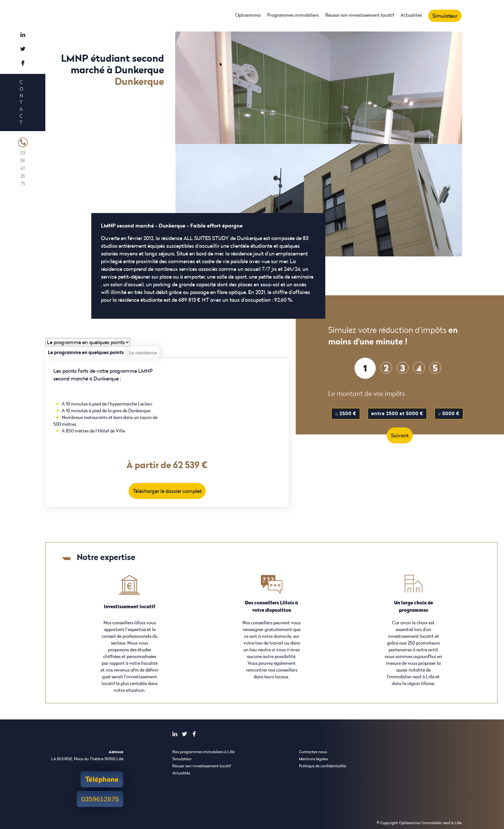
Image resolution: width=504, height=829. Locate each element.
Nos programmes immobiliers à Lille (203, 752)
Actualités (411, 15)
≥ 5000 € (449, 413)
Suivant (400, 435)
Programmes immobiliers (293, 15)
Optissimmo (248, 15)
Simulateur (445, 16)
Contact (21, 102)
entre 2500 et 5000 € (397, 413)
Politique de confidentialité (322, 766)
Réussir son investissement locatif (360, 15)
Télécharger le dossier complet (167, 491)
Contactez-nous (313, 752)
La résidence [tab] (143, 353)
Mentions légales (313, 759)
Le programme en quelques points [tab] (86, 352)
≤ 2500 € (346, 413)
